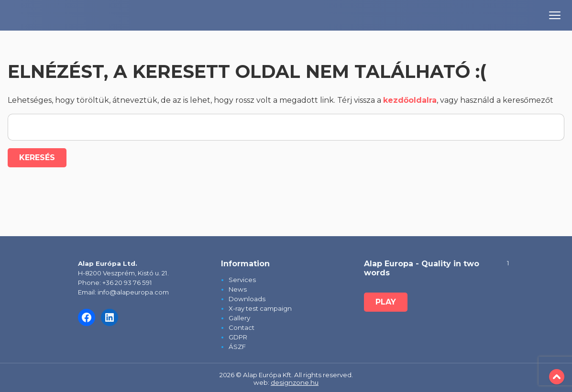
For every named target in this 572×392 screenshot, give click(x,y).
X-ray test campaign (260, 308)
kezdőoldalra (410, 100)
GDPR (238, 337)
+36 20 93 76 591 (127, 283)
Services (242, 280)
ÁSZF (237, 347)
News (238, 289)
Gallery (239, 318)
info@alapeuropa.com (133, 292)
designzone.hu (295, 382)
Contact (242, 327)
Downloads (247, 299)
